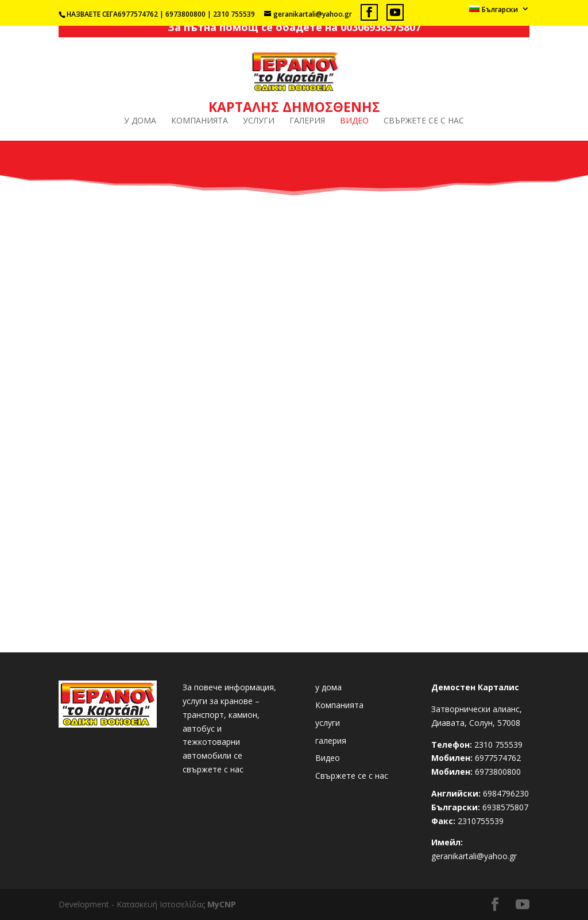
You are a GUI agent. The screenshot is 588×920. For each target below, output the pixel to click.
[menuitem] (499, 12)
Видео (354, 121)
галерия (307, 121)
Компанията (200, 121)
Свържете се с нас (424, 121)
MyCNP (222, 904)
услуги (259, 121)
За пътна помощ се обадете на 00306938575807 (294, 27)
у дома (140, 121)
